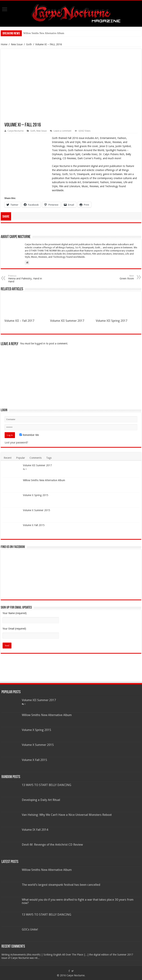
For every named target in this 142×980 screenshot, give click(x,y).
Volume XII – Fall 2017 (19, 321)
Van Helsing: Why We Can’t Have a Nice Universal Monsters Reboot (67, 815)
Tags (49, 458)
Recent (8, 458)
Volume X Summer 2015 (37, 510)
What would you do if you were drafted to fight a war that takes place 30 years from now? (78, 901)
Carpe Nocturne (16, 131)
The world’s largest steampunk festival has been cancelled (61, 885)
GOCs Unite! (30, 929)
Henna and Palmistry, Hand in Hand (27, 279)
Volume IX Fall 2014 (35, 830)
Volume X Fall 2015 (34, 525)
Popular (21, 458)
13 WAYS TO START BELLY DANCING (47, 785)
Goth (29, 44)
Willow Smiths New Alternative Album (44, 33)
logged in (40, 343)
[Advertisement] (71, 373)
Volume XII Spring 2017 (111, 321)
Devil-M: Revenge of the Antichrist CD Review (52, 845)
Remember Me (29, 435)
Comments (36, 458)
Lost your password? (16, 443)
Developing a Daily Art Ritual (41, 800)
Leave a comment (62, 131)
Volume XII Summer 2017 (67, 321)
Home (4, 44)
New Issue (17, 44)
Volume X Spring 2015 (36, 495)
